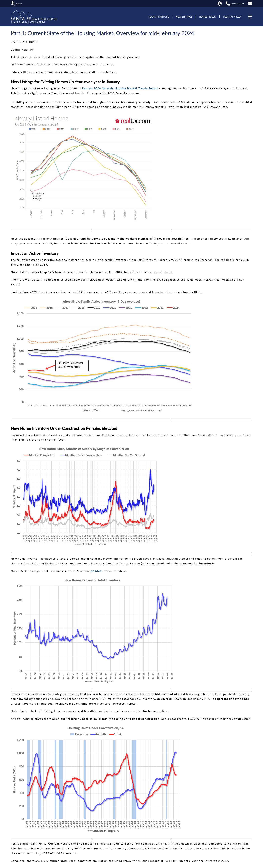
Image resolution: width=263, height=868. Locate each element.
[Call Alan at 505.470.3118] (228, 3)
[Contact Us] (250, 3)
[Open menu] (250, 17)
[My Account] (220, 3)
